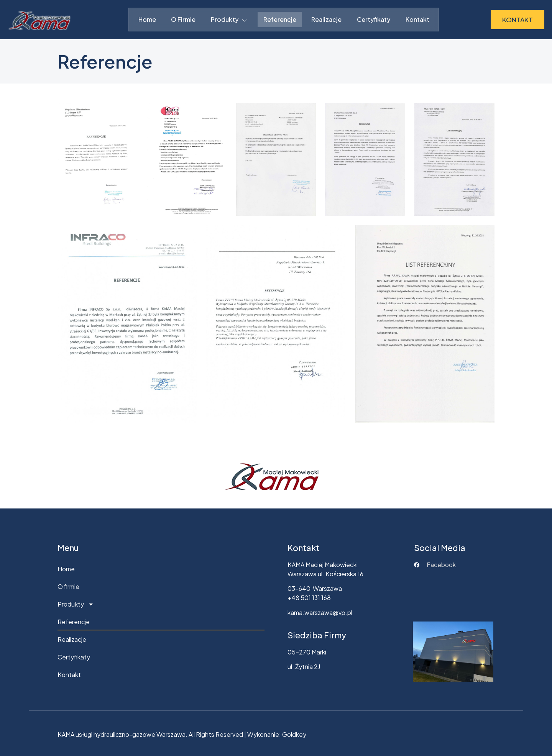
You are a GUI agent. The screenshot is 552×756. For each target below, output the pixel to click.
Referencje (280, 19)
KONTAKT (517, 20)
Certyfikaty (374, 19)
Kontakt (418, 19)
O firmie (183, 19)
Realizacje (327, 19)
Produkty (229, 20)
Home (147, 19)
